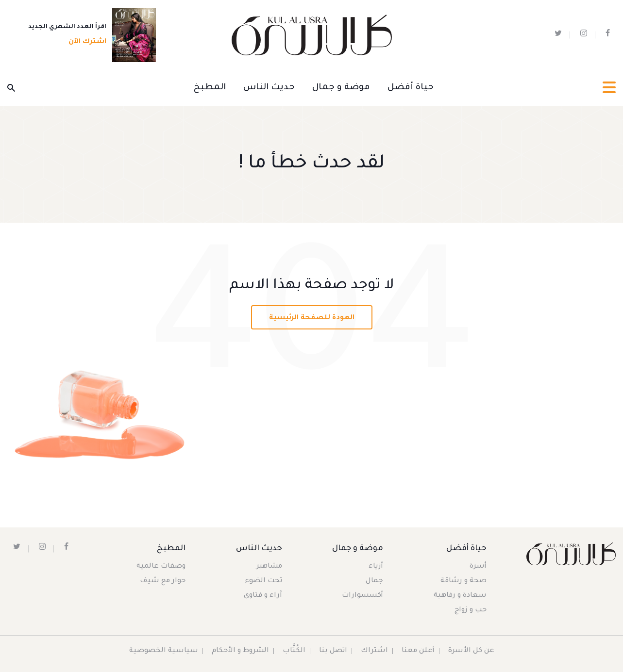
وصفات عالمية (161, 567)
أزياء (376, 567)
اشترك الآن (84, 42)
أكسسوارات (362, 596)
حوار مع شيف (163, 581)
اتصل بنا (333, 651)
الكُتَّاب (294, 651)
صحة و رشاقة (463, 581)
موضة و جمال (341, 88)
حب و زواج (471, 610)
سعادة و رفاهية (460, 596)
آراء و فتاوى (263, 596)
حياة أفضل (411, 88)
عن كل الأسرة (471, 651)
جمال (374, 581)
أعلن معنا (418, 651)
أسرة (478, 567)
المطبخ (210, 88)
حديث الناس (269, 88)
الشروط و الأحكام (240, 651)
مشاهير (269, 567)
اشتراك (374, 651)
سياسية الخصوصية (164, 651)
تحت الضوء (263, 581)
